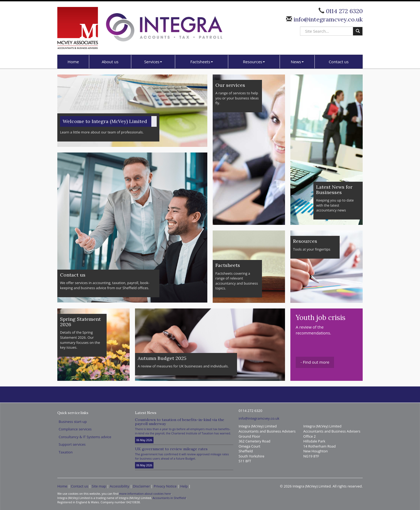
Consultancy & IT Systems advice (85, 437)
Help (184, 486)
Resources (254, 62)
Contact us (339, 62)
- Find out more (315, 362)
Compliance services (75, 429)
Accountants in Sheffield (169, 498)
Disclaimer (141, 486)
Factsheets (202, 62)
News (297, 62)
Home (73, 62)
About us (110, 62)
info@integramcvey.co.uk (327, 19)
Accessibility (120, 486)
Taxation (66, 452)
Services (153, 62)
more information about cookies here (145, 494)
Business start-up (73, 422)
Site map (99, 486)
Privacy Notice (165, 486)
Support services (72, 444)
